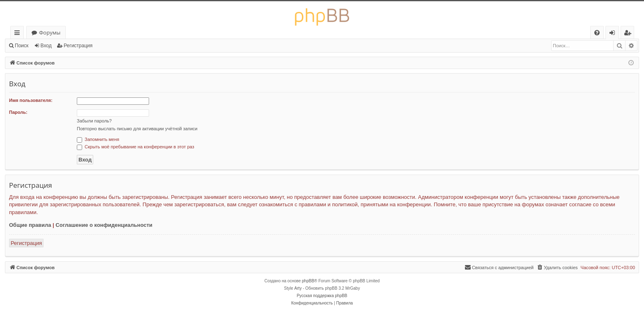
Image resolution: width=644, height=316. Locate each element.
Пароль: (18, 112)
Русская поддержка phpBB (322, 296)
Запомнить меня (98, 139)
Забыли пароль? (94, 121)
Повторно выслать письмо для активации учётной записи (137, 129)
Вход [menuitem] (614, 34)
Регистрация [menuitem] (629, 34)
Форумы (50, 32)
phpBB (308, 281)
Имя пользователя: (31, 100)
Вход (46, 46)
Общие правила (30, 225)
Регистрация (78, 46)
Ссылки (19, 34)
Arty (298, 288)
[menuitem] (597, 33)
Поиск (22, 46)
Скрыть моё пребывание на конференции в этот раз (136, 147)
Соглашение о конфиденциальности (104, 225)
